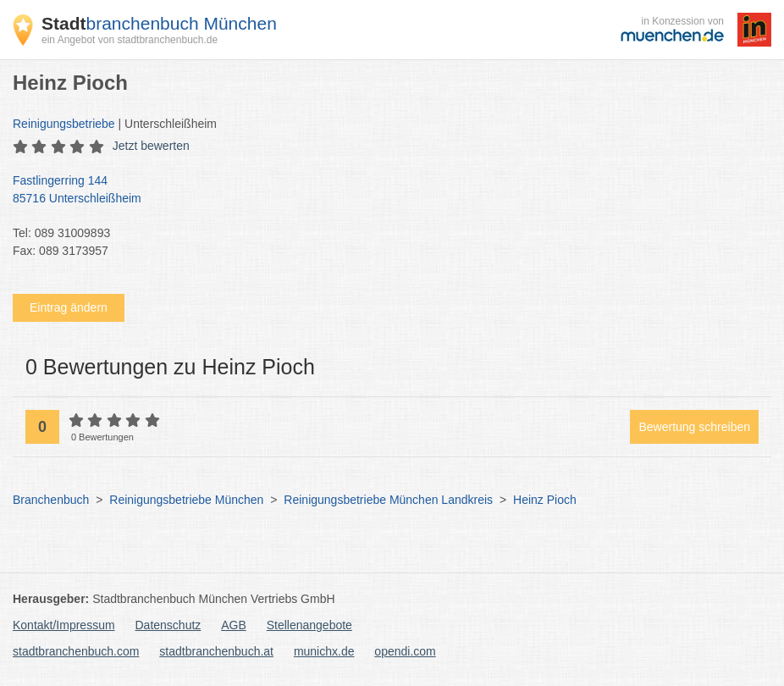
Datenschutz (168, 625)
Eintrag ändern (69, 307)
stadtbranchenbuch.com (76, 651)
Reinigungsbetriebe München (186, 500)
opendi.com (405, 651)
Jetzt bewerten (151, 146)
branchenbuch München (159, 23)
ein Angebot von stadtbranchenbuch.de (130, 40)
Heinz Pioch (545, 500)
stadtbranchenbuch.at (216, 651)
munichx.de (324, 651)
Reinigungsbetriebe (64, 124)
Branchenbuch (51, 500)
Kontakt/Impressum (64, 625)
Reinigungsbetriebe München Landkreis (388, 500)
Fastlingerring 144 (384, 191)
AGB (234, 625)
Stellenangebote (309, 625)
